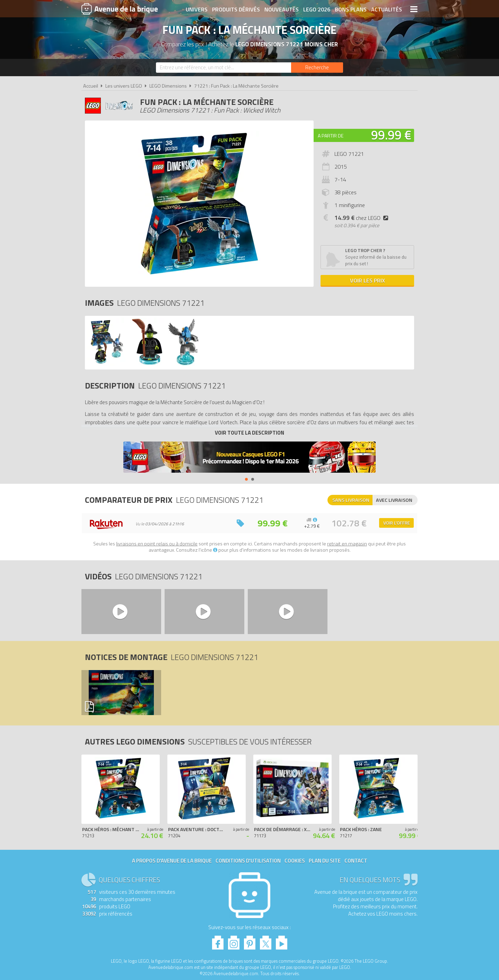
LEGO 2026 (317, 9)
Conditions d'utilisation (248, 861)
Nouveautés (282, 9)
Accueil (91, 86)
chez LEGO (363, 218)
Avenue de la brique (120, 9)
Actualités (387, 9)
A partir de (331, 136)
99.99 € (391, 135)
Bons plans (351, 9)
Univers (197, 9)
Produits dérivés (236, 9)
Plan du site (325, 861)
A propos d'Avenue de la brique (172, 861)
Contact (356, 861)
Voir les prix (367, 280)
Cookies (295, 861)
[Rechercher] (317, 68)
